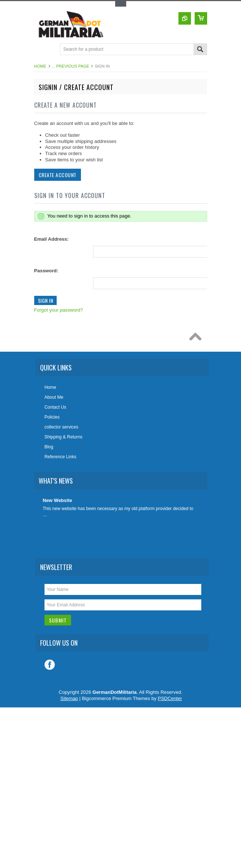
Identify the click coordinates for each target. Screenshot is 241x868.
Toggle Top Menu (121, 4)
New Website (57, 500)
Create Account (57, 175)
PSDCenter (170, 698)
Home (40, 66)
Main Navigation (41, 50)
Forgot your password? (58, 310)
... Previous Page (71, 66)
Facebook (50, 665)
